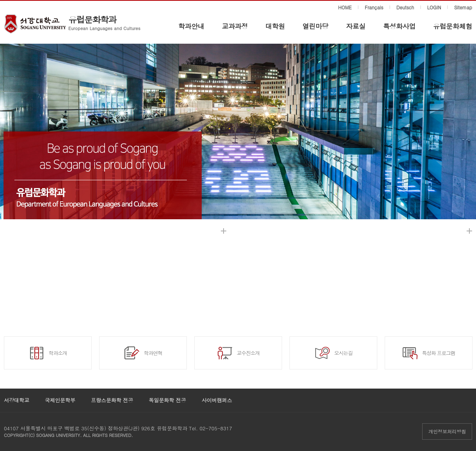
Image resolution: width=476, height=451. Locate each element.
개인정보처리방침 (447, 431)
